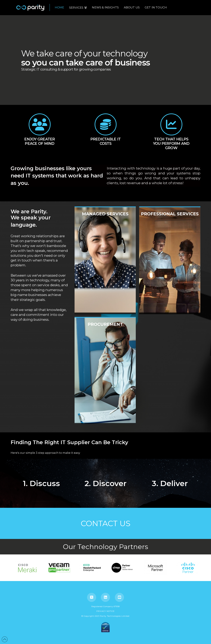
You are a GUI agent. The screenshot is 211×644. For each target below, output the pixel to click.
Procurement (105, 371)
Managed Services (105, 261)
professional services (170, 261)
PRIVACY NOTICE (105, 611)
